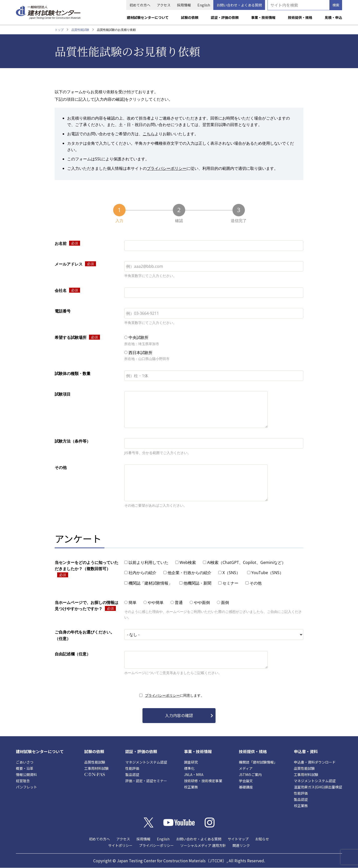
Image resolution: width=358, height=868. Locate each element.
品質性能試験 (80, 30)
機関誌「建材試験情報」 (150, 583)
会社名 (61, 290)
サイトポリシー (120, 845)
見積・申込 (333, 17)
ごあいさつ (25, 762)
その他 (61, 467)
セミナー (230, 583)
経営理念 (23, 781)
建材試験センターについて (148, 17)
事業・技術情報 (263, 17)
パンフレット (26, 787)
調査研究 (191, 762)
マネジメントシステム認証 (146, 762)
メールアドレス (69, 264)
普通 (179, 602)
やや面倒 (202, 602)
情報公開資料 (26, 775)
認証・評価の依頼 (225, 17)
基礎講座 (246, 787)
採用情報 (184, 5)
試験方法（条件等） (73, 441)
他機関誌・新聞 (197, 583)
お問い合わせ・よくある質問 (239, 5)
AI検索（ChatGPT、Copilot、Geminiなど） (246, 562)
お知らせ (262, 839)
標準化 (189, 768)
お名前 (61, 243)
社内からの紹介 (142, 573)
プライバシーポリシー (167, 168)
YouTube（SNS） (267, 573)
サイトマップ (238, 839)
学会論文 (246, 781)
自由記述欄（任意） (73, 654)
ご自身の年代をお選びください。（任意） (85, 635)
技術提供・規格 (300, 17)
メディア (246, 768)
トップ (59, 30)
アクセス (164, 5)
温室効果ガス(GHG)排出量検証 (318, 787)
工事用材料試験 (96, 768)
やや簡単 (156, 602)
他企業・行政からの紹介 (189, 573)
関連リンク (241, 845)
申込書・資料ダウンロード (315, 762)
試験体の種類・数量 (73, 373)
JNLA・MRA (194, 775)
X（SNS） (231, 573)
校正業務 (191, 787)
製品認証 (132, 775)
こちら (149, 134)
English (204, 5)
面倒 (225, 602)
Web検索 (188, 562)
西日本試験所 (140, 353)
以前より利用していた (148, 562)
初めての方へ (140, 5)
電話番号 (63, 311)
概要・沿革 (25, 768)
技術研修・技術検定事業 (203, 781)
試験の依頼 (190, 17)
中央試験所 (138, 337)
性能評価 (132, 768)
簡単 (133, 602)
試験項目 (63, 394)
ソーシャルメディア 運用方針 (203, 845)
